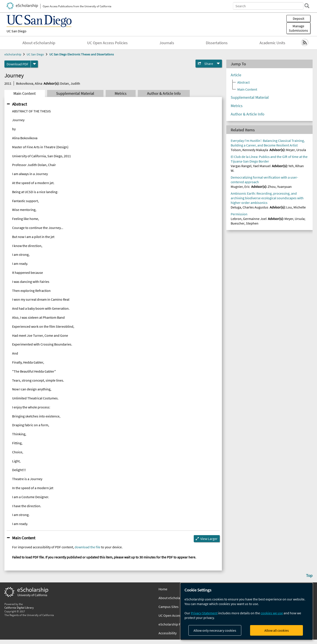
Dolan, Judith (70, 83)
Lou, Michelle (296, 207)
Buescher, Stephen (245, 223)
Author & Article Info (164, 93)
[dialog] (247, 611)
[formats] (34, 64)
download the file (88, 547)
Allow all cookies (277, 630)
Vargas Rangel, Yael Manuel (251, 166)
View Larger (209, 539)
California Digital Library (19, 607)
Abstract (19, 104)
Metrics (121, 93)
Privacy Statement (204, 613)
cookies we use (272, 613)
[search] (307, 6)
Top (309, 575)
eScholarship (13, 54)
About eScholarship (39, 43)
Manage (298, 28)
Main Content (25, 93)
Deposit (299, 18)
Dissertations (217, 43)
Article (236, 75)
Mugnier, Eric (240, 187)
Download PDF (18, 64)
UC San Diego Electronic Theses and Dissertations (82, 54)
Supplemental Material (75, 93)
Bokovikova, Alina (29, 83)
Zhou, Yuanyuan (280, 187)
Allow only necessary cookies (215, 630)
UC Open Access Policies (107, 43)
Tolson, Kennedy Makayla (249, 150)
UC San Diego (17, 31)
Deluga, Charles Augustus (250, 207)
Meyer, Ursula (296, 150)
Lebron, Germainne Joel (249, 219)
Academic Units (272, 43)
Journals (167, 43)
